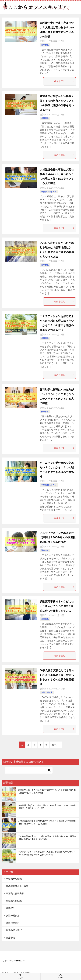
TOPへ (61, 976)
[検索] (29, 770)
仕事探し (45, 45)
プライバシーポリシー (14, 961)
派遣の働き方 (13, 923)
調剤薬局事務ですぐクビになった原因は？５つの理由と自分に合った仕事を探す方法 (57, 606)
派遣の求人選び (14, 930)
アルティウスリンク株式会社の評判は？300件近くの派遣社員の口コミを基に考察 (58, 538)
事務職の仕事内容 (49, 192)
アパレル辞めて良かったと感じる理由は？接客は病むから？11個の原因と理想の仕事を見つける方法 (47, 838)
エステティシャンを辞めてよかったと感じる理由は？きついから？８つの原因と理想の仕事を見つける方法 (47, 853)
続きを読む (64, 81)
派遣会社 (45, 550)
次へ (54, 745)
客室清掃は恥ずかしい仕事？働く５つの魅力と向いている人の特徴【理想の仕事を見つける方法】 (47, 807)
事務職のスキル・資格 (17, 886)
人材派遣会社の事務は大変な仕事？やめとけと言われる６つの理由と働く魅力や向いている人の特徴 (47, 822)
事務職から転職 (14, 879)
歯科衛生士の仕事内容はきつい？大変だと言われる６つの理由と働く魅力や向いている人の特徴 (47, 791)
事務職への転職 (14, 901)
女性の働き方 (47, 692)
